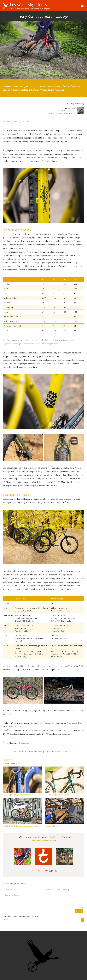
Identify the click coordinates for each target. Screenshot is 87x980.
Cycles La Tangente (62, 837)
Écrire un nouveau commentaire (14, 884)
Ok (83, 920)
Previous (16, 856)
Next (71, 856)
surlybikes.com (23, 743)
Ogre (71, 234)
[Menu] (82, 6)
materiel (7, 763)
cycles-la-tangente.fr (39, 871)
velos (13, 763)
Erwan (73, 108)
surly (19, 763)
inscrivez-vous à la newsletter (62, 752)
